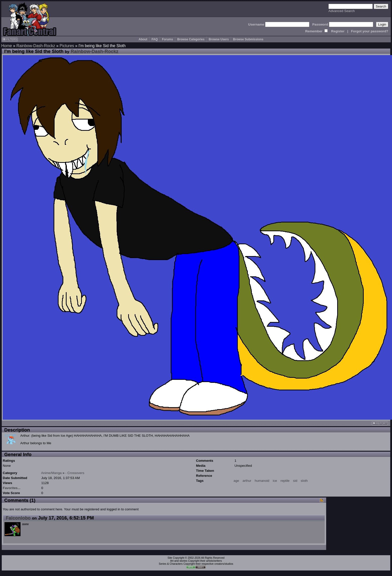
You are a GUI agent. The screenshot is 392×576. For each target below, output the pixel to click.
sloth (304, 481)
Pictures (67, 46)
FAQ (155, 39)
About (143, 39)
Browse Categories (191, 39)
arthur (247, 481)
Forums (167, 39)
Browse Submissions (248, 39)
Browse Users (219, 39)
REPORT (380, 423)
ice (275, 481)
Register (338, 31)
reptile (285, 481)
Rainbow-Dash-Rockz (36, 46)
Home (7, 46)
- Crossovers (75, 473)
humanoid (262, 481)
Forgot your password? (370, 31)
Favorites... (12, 488)
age (236, 481)
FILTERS (10, 39)
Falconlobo (18, 518)
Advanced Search (342, 11)
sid (295, 481)
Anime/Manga (51, 473)
